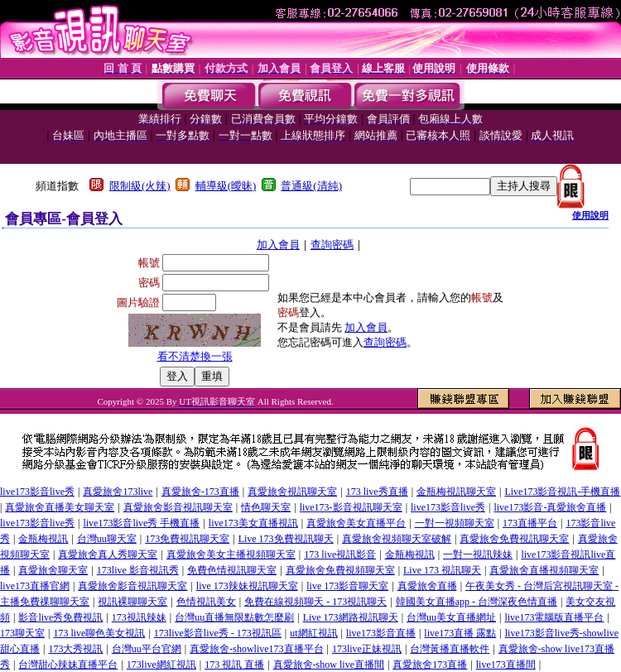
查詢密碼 (332, 245)
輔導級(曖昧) (226, 186)
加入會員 (278, 245)
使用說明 (590, 215)
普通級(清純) (311, 186)
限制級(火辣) (140, 186)
